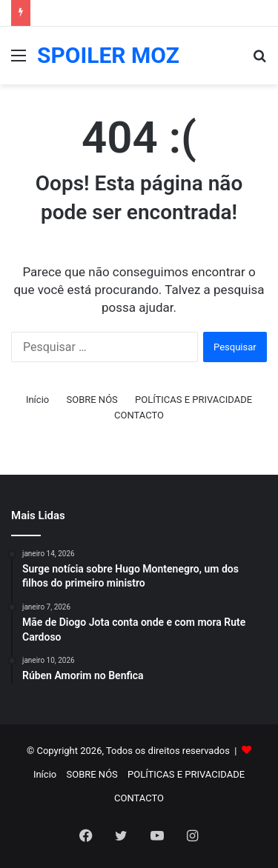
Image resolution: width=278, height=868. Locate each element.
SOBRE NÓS (92, 400)
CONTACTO (139, 415)
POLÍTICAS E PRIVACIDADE (193, 400)
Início (37, 400)
